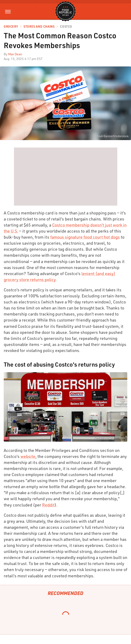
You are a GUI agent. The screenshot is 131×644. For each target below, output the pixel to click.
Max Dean (15, 54)
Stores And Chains (39, 27)
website (28, 456)
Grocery (11, 27)
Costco (66, 27)
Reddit (48, 505)
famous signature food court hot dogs (85, 237)
